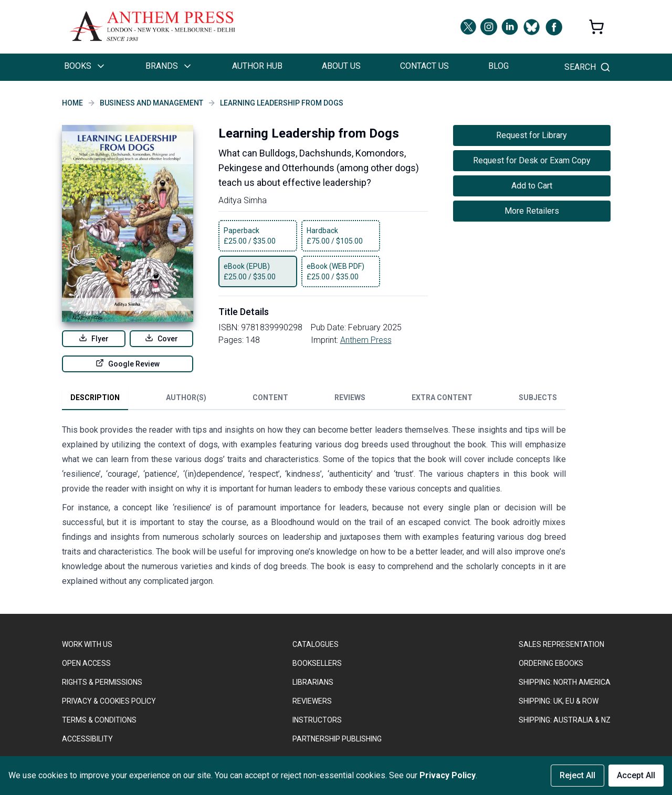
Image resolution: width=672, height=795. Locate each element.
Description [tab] (95, 397)
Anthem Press (366, 340)
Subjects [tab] (538, 397)
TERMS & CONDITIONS (99, 720)
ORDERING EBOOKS (551, 663)
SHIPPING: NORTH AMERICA (565, 682)
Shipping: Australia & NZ (565, 720)
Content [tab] (270, 397)
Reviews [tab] (350, 397)
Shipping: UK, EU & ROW (559, 701)
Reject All (577, 775)
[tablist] (314, 400)
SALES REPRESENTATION (561, 644)
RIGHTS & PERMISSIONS (102, 682)
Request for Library (532, 135)
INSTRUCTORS (317, 720)
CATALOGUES (316, 644)
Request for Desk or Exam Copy (532, 160)
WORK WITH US (87, 644)
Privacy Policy (448, 775)
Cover (161, 338)
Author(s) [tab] (186, 397)
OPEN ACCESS (86, 663)
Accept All (636, 775)
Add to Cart (532, 186)
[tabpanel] (314, 508)
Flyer (94, 338)
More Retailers (532, 211)
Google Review (128, 363)
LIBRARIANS (313, 682)
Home (72, 103)
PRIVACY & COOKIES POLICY (109, 701)
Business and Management (151, 103)
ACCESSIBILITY (87, 739)
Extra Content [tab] (442, 397)
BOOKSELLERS (317, 663)
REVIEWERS (312, 701)
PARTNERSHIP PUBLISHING (337, 739)
